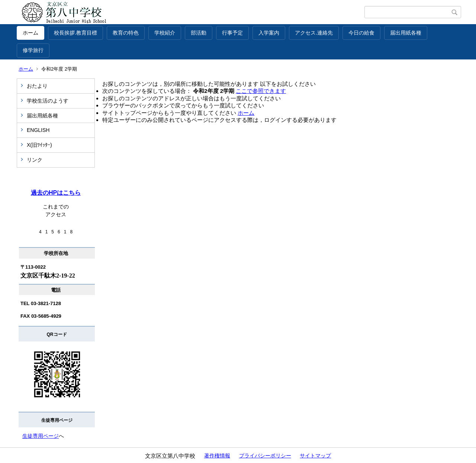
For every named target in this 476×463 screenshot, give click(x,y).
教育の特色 (126, 33)
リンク (35, 160)
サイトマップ (315, 456)
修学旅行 (33, 50)
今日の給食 (361, 33)
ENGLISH (38, 130)
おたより (37, 86)
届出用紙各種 (406, 33)
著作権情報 (217, 456)
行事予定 (232, 33)
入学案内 (269, 33)
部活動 (199, 33)
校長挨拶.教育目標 (75, 33)
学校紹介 (165, 33)
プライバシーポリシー (265, 456)
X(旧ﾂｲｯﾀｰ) (39, 145)
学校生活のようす (48, 101)
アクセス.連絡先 (314, 33)
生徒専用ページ (41, 436)
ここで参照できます (261, 91)
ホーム (30, 33)
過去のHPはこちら (56, 193)
